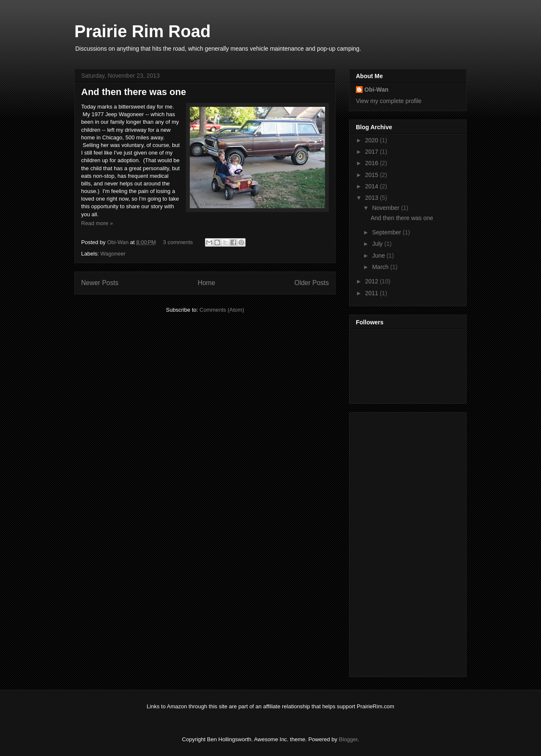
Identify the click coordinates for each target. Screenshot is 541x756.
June (379, 256)
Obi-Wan (118, 242)
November (386, 208)
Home (207, 283)
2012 (373, 281)
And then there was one (134, 92)
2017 (373, 152)
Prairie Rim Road (142, 31)
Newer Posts (100, 283)
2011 (373, 293)
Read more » (97, 223)
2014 (373, 186)
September (387, 232)
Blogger (348, 739)
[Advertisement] (390, 542)
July (378, 244)
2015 (373, 175)
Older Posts (312, 283)
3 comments (178, 242)
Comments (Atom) (222, 310)
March (381, 267)
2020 (373, 140)
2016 (373, 163)
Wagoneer (113, 254)
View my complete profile (389, 101)
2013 (373, 198)
